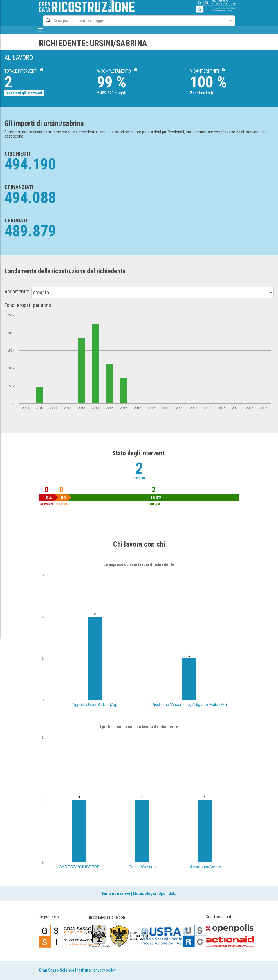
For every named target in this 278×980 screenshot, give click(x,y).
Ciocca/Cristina (142, 867)
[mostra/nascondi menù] (40, 30)
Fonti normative (116, 894)
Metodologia (144, 894)
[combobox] (134, 21)
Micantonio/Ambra (205, 867)
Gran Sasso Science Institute (65, 970)
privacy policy (105, 970)
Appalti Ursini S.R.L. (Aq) (95, 705)
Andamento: (17, 292)
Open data (167, 894)
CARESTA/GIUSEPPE (79, 867)
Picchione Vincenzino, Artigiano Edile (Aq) (189, 705)
